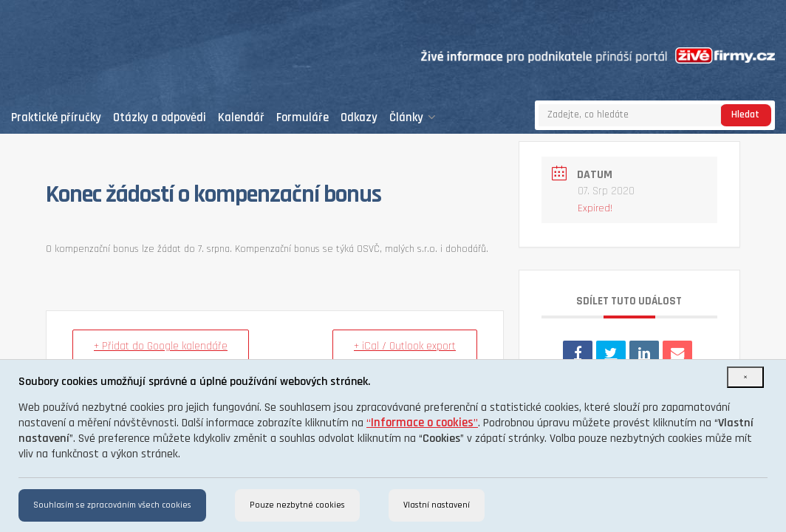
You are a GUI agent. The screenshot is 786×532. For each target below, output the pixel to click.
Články (413, 118)
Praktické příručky (56, 118)
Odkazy (359, 118)
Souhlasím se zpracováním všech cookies (112, 505)
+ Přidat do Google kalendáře (161, 346)
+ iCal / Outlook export (405, 346)
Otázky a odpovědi (160, 118)
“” (422, 423)
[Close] (745, 377)
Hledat (745, 115)
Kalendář (241, 118)
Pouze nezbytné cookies (297, 505)
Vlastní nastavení (437, 505)
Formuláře (303, 118)
